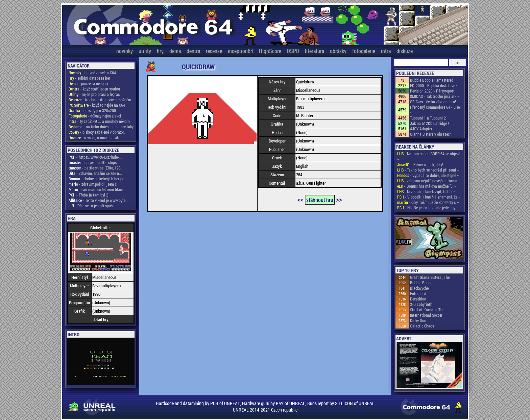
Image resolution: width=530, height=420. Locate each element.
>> (339, 199)
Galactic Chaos (422, 326)
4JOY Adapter (421, 129)
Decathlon (418, 299)
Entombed (418, 293)
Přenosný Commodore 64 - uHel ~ (435, 110)
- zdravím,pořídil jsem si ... (95, 184)
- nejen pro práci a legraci (95, 94)
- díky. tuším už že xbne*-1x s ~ (428, 202)
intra (386, 51)
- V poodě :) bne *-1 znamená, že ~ (429, 197)
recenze (214, 51)
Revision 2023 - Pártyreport (432, 91)
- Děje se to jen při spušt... (93, 206)
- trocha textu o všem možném (100, 100)
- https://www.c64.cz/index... (95, 157)
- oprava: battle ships (93, 162)
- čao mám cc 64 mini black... (98, 189)
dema (175, 51)
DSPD (293, 51)
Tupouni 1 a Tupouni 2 (428, 118)
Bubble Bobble (422, 283)
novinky (125, 51)
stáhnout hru (320, 200)
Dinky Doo (418, 320)
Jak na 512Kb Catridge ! (429, 123)
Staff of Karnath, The (427, 310)
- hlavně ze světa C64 (92, 73)
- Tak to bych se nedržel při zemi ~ (428, 170)
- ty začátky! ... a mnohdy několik (99, 121)
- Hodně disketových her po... (98, 179)
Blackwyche (419, 288)
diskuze (405, 51)
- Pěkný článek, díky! (420, 164)
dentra (193, 51)
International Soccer (426, 315)
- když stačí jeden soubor (94, 89)
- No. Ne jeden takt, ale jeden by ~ (428, 208)
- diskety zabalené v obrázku (97, 132)
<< (300, 199)
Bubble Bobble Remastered (432, 80)
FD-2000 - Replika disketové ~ (434, 85)
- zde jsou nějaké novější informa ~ (429, 181)
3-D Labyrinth (421, 304)
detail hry (101, 319)
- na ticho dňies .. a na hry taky (101, 127)
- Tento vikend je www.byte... (99, 200)
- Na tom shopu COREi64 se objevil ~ (429, 156)
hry (160, 51)
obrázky (338, 51)
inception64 (240, 51)
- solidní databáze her (89, 78)
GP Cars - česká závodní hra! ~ (435, 102)
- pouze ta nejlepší (88, 83)
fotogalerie (364, 51)
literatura (315, 51)
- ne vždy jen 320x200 (92, 110)
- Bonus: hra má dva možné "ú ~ (427, 186)
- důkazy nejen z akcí (95, 116)
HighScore (270, 51)
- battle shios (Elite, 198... (96, 168)
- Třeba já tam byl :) (89, 195)
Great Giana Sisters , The (430, 277)
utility (145, 51)
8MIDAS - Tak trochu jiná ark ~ (435, 96)
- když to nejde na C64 (97, 105)
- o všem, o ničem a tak (94, 137)
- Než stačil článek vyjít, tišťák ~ (426, 191)
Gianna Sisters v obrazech (431, 134)
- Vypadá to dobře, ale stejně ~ (428, 175)
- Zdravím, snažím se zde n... (95, 173)
